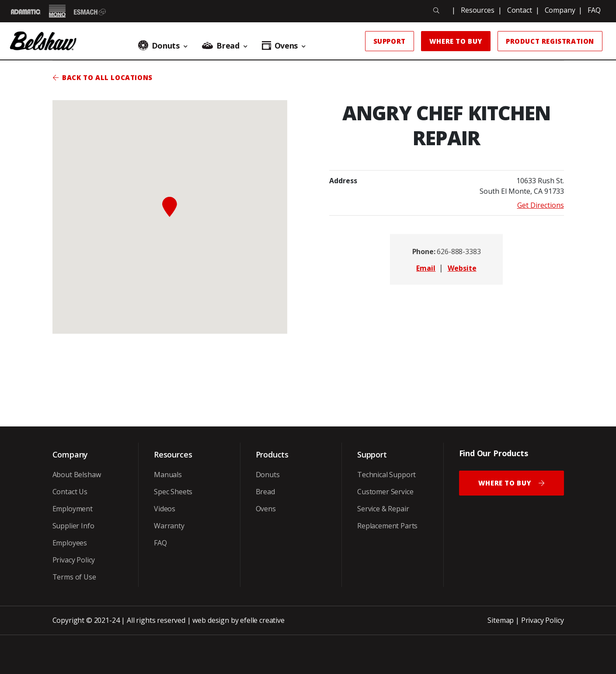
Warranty (169, 526)
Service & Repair (383, 509)
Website (462, 268)
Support (390, 41)
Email (426, 268)
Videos (165, 509)
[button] (170, 207)
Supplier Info (73, 526)
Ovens (266, 509)
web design (211, 620)
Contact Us (70, 492)
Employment (73, 509)
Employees (70, 543)
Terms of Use (74, 577)
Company (560, 10)
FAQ (594, 10)
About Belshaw (77, 475)
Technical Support (386, 475)
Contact (520, 10)
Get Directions (541, 205)
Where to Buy (456, 41)
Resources (478, 10)
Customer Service (385, 492)
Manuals (168, 475)
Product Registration (550, 41)
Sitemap (501, 620)
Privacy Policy (74, 560)
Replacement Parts (387, 526)
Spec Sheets (173, 492)
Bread (265, 492)
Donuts (268, 475)
